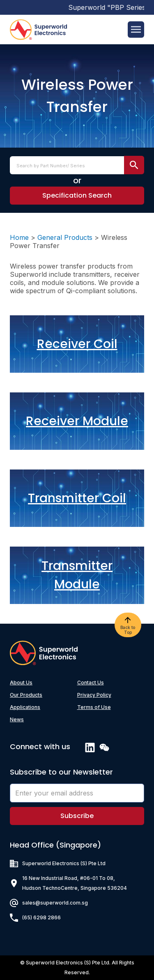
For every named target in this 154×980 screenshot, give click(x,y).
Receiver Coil (77, 344)
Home (19, 237)
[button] (77, 196)
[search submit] (134, 165)
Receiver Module (77, 421)
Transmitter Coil (77, 498)
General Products (65, 237)
